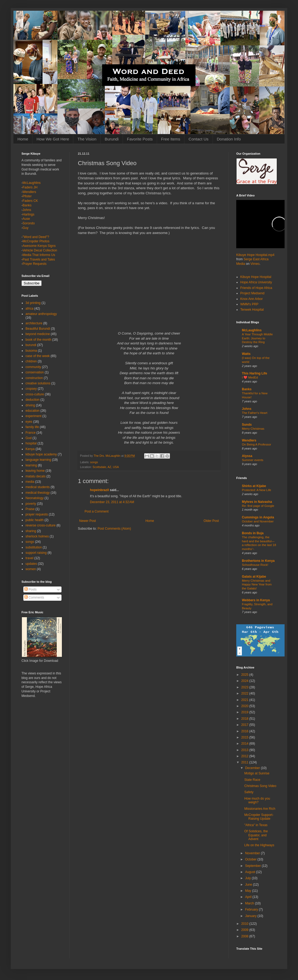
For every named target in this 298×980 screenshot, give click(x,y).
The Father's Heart (255, 413)
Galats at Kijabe (254, 577)
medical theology (38, 493)
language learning (38, 460)
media (30, 482)
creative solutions (38, 383)
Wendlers (29, 192)
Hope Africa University (256, 282)
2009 (245, 930)
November (253, 853)
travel (29, 558)
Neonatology (34, 498)
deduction (32, 400)
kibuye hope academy (41, 454)
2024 (245, 681)
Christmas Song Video (260, 786)
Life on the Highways (259, 845)
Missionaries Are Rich (260, 809)
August (251, 872)
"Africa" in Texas (256, 825)
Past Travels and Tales (39, 259)
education (32, 411)
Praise (30, 509)
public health (34, 520)
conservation (35, 372)
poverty (31, 504)
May (249, 891)
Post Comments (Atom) (114, 529)
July (248, 878)
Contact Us (198, 139)
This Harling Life (255, 373)
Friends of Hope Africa (256, 288)
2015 (245, 737)
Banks (27, 205)
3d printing (33, 303)
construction (34, 378)
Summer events (253, 460)
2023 (245, 687)
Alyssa (247, 456)
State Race (252, 780)
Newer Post (88, 521)
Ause (26, 219)
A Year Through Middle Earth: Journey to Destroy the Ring (257, 338)
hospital (31, 443)
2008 (245, 936)
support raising (36, 553)
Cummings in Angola (258, 517)
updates (31, 564)
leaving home (35, 471)
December (253, 768)
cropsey (31, 389)
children (31, 361)
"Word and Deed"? (36, 237)
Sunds (247, 425)
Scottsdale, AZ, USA (106, 467)
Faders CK (30, 201)
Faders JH (30, 187)
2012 (245, 756)
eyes (29, 422)
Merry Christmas (253, 429)
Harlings (28, 214)
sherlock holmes (37, 536)
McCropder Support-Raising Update (259, 817)
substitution (34, 547)
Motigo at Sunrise (257, 773)
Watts (246, 354)
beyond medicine (38, 334)
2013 (245, 750)
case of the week (38, 356)
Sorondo (29, 223)
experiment (33, 416)
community (33, 367)
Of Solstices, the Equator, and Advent (256, 835)
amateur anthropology (41, 314)
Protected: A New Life (257, 490)
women (31, 569)
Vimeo (255, 264)
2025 (245, 675)
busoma (31, 351)
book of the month (38, 340)
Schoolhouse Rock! (255, 565)
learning (31, 465)
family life (32, 427)
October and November (258, 521)
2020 (245, 706)
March (250, 903)
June (249, 885)
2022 (245, 693)
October (251, 859)
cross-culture (35, 394)
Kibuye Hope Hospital (256, 277)
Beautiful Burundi (38, 329)
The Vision (87, 139)
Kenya (30, 449)
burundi (31, 345)
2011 (245, 762)
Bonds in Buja (253, 533)
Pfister (27, 196)
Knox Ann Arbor (251, 299)
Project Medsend (252, 293)
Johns (27, 210)
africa (29, 309)
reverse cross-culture (41, 525)
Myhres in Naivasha (257, 502)
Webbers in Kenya (256, 600)
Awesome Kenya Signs (39, 246)
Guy (26, 228)
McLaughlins (32, 183)
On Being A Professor (257, 444)
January (251, 916)
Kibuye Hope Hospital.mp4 (255, 255)
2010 (245, 924)
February (252, 910)
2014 (245, 744)
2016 (245, 731)
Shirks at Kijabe (254, 486)
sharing (31, 531)
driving (30, 405)
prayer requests (37, 514)
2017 (245, 725)
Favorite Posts (140, 139)
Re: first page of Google (258, 506)
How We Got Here (53, 139)
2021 (245, 700)
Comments (34, 597)
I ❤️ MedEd (250, 377)
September (253, 866)
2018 (245, 719)
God (29, 438)
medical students (38, 487)
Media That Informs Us (39, 255)
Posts (30, 589)
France (30, 433)
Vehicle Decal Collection (40, 250)
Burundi (112, 139)
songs (94, 462)
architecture (34, 323)
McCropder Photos (36, 241)
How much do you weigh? (257, 800)
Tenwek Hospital (252, 310)
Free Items (171, 139)
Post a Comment (97, 511)
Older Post (211, 521)
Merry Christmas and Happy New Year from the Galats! (257, 585)
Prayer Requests (34, 264)
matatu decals (36, 476)
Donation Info (229, 139)
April (249, 897)
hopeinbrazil (99, 490)
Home (23, 139)
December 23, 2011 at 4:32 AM (112, 502)
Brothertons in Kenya (258, 561)
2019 (245, 712)
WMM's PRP (249, 304)
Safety (249, 792)
